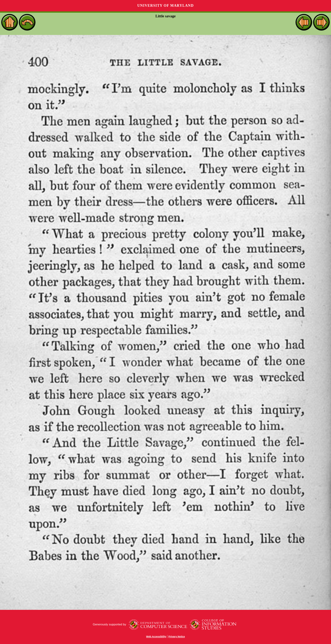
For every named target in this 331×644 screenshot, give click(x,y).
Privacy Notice (177, 636)
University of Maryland (165, 6)
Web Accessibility (156, 636)
